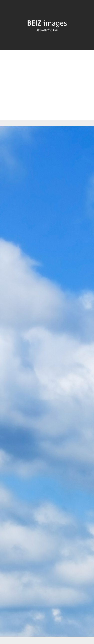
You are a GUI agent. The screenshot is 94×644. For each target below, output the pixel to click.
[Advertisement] (47, 89)
